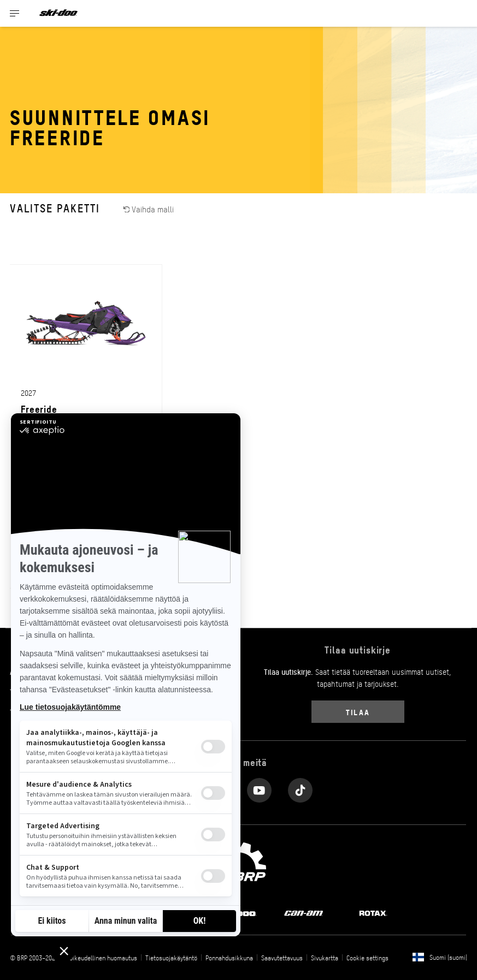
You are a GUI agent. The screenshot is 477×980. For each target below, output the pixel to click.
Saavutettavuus (282, 958)
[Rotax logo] (373, 912)
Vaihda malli (149, 209)
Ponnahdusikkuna (229, 958)
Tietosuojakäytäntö (171, 958)
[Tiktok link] (300, 788)
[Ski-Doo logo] (58, 13)
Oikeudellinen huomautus (103, 958)
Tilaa (358, 712)
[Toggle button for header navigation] (15, 13)
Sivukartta (325, 958)
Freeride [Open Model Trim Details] (39, 409)
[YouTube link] (259, 788)
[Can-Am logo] (304, 912)
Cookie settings (367, 958)
